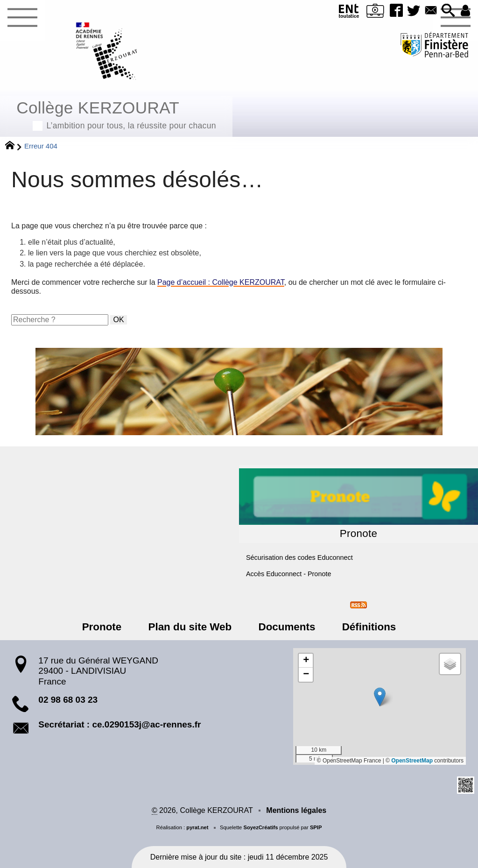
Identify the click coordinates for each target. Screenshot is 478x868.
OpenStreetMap (412, 761)
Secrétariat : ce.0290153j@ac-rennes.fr (119, 724)
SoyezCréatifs (260, 827)
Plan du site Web (192, 627)
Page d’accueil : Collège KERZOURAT (221, 282)
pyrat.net (197, 827)
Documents (285, 627)
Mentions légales (296, 810)
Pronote (106, 627)
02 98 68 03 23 (68, 700)
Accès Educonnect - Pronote (288, 574)
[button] (447, 11)
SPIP (316, 827)
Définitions (365, 627)
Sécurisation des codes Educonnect (299, 557)
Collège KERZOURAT (116, 114)
